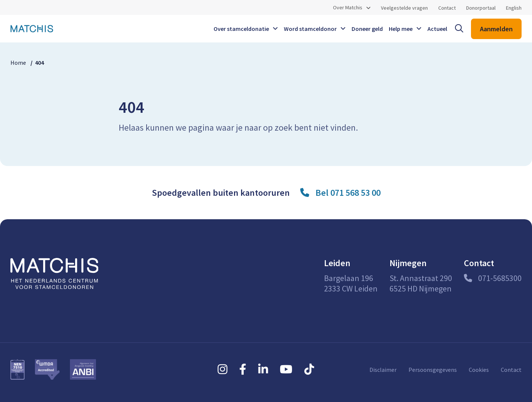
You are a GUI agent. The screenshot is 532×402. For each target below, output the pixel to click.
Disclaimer (383, 370)
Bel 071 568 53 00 (348, 193)
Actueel (437, 29)
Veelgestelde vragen (404, 8)
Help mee (401, 29)
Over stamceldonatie (241, 29)
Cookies (479, 370)
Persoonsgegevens (433, 370)
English (514, 8)
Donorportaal (481, 8)
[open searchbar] (459, 29)
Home (18, 63)
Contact (447, 8)
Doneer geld (367, 29)
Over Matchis (348, 7)
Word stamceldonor (310, 29)
